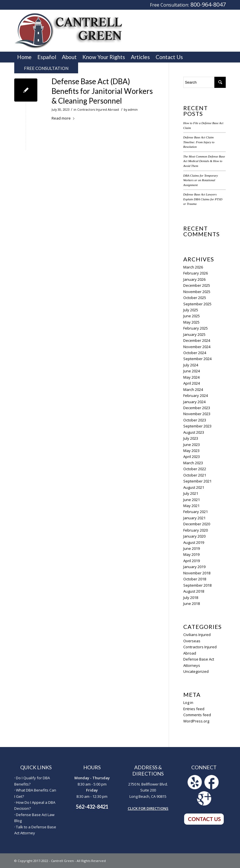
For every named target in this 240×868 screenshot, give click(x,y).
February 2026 (196, 273)
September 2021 (197, 481)
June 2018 (192, 603)
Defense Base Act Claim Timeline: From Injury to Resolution (199, 142)
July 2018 (191, 597)
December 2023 (197, 408)
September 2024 (197, 359)
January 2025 (194, 334)
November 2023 (197, 414)
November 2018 (197, 573)
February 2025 (196, 328)
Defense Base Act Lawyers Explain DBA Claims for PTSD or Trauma (203, 199)
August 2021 (194, 487)
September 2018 (197, 585)
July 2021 (191, 493)
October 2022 (195, 469)
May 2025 (191, 322)
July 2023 (191, 438)
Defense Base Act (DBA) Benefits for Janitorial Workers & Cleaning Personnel (102, 91)
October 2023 (195, 420)
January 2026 (194, 279)
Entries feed (194, 709)
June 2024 (192, 371)
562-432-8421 (92, 807)
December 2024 (197, 340)
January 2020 (194, 536)
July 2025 (191, 310)
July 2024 (191, 365)
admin (133, 110)
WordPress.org (196, 721)
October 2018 (195, 579)
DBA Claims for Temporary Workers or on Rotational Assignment (201, 180)
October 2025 (195, 298)
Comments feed (197, 715)
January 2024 (194, 402)
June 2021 (192, 500)
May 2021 (191, 506)
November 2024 (197, 347)
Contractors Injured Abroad (98, 110)
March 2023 (193, 463)
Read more (64, 118)
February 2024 (196, 395)
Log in (188, 703)
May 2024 (191, 377)
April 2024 (192, 383)
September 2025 (197, 304)
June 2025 (192, 316)
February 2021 (196, 512)
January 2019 (194, 567)
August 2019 (194, 542)
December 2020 (197, 524)
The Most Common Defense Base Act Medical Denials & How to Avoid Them (204, 161)
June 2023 (192, 445)
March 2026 (193, 267)
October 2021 (195, 475)
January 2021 (194, 518)
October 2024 (195, 353)
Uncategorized (196, 671)
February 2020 (196, 530)
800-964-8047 (208, 4)
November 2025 (197, 292)
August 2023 (194, 432)
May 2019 (191, 554)
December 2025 (197, 285)
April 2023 (192, 457)
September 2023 (197, 426)
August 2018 (194, 591)
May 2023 (191, 451)
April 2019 (192, 561)
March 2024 (193, 389)
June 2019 (192, 548)
